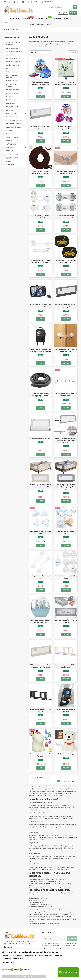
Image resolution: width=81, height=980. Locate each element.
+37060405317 (47, 2)
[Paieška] (62, 7)
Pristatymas (8, 2)
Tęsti (73, 781)
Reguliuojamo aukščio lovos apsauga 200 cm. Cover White (40, 128)
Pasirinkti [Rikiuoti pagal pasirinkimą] (33, 52)
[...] (31, 944)
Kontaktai (26, 2)
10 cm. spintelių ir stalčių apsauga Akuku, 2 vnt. (41, 217)
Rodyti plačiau (8, 963)
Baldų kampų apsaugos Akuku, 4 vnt (41, 533)
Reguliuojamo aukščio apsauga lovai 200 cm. (66, 622)
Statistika (16, 969)
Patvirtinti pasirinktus (24, 976)
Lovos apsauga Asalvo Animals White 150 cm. (66, 395)
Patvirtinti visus (68, 972)
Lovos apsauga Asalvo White (40, 438)
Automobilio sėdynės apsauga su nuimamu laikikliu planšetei (40, 350)
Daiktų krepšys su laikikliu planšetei (66, 711)
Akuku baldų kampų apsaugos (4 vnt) (66, 533)
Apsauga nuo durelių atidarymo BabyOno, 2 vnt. (66, 350)
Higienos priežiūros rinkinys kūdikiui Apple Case (41, 622)
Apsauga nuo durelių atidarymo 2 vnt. (40, 577)
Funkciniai (8, 969)
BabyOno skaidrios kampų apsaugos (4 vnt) (66, 172)
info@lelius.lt (36, 2)
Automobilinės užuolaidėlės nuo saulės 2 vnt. (66, 261)
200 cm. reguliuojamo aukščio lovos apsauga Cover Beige (40, 666)
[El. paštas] (54, 939)
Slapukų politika (7, 958)
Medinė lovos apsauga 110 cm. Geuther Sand (66, 666)
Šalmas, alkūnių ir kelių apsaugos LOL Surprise (66, 128)
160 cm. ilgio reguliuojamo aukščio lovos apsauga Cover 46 (66, 487)
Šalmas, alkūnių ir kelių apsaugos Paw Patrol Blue (41, 83)
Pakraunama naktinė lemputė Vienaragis (40, 755)
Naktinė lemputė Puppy (66, 754)
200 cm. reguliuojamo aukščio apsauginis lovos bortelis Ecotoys (66, 440)
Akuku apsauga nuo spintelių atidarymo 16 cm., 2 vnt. (41, 261)
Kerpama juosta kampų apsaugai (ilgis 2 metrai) (40, 172)
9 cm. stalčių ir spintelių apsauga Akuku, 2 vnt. (66, 217)
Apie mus (17, 2)
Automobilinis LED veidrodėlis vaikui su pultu (40, 306)
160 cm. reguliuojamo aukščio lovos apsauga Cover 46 (40, 486)
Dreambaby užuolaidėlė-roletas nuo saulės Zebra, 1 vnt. (66, 83)
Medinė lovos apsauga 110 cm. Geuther (40, 711)
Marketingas (26, 969)
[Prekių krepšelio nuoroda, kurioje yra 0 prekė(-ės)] (73, 13)
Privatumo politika (19, 958)
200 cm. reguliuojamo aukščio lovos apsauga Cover (66, 306)
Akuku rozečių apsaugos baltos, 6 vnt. (66, 577)
